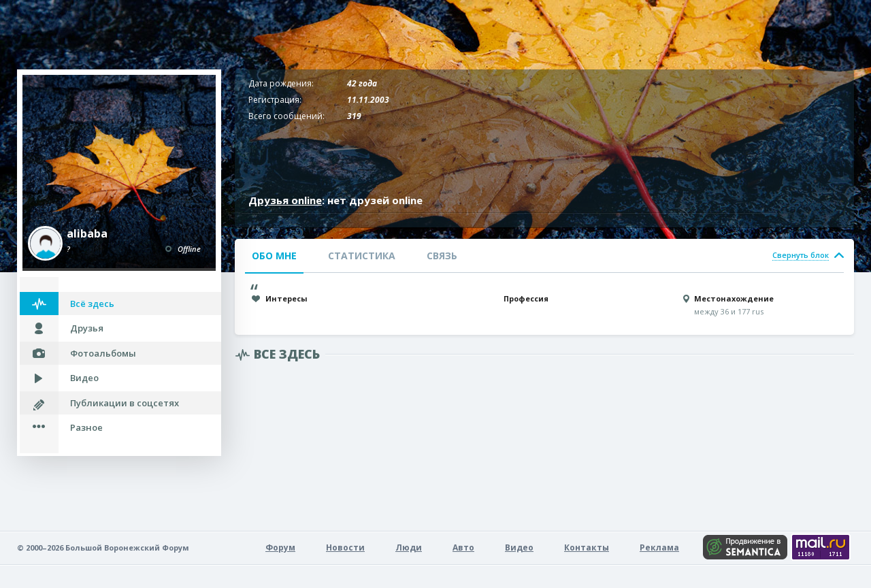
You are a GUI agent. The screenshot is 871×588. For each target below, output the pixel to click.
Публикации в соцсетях (125, 403)
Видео (84, 378)
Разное (86, 427)
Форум (280, 548)
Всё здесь (92, 304)
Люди (409, 548)
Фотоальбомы (103, 353)
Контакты (587, 548)
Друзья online (285, 200)
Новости (345, 548)
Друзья (87, 328)
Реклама (659, 548)
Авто (463, 548)
